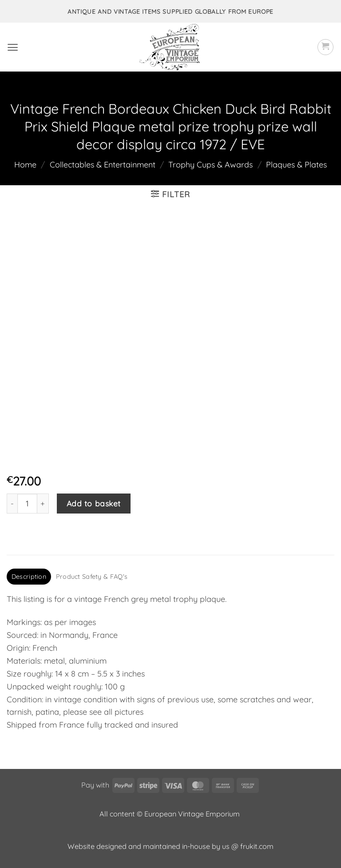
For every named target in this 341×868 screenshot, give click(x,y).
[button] (13, 47)
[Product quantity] (27, 504)
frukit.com (257, 846)
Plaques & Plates (296, 165)
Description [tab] (29, 577)
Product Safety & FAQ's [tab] (92, 577)
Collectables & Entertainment (103, 165)
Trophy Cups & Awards (210, 165)
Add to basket (94, 503)
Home (25, 165)
